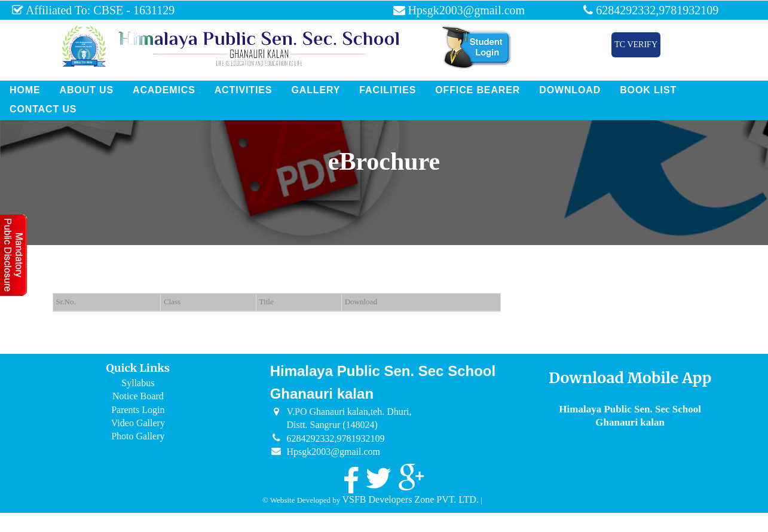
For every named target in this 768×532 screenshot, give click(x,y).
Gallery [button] (316, 90)
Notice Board (138, 396)
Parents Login (138, 410)
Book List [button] (648, 90)
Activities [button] (244, 90)
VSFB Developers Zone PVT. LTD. (410, 499)
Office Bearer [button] (478, 90)
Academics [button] (164, 90)
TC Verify (636, 45)
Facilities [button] (388, 90)
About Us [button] (86, 90)
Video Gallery (138, 423)
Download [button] (570, 90)
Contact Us (43, 109)
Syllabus (138, 383)
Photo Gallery (138, 436)
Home (25, 90)
